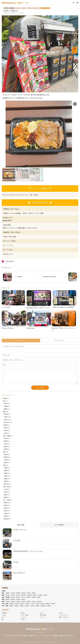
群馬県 (6, 425)
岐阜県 (6, 462)
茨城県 (6, 430)
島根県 (17, 604)
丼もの (29, 8)
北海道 (5, 398)
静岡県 (6, 454)
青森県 (8, 593)
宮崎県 (6, 516)
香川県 (6, 492)
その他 (23, 619)
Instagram (42, 632)
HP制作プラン (33, 636)
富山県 (6, 438)
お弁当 (24, 8)
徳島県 (6, 495)
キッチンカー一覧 (45, 8)
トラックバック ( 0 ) (59, 340)
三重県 (6, 460)
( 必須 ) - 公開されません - (13, 360)
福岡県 (6, 503)
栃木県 (6, 428)
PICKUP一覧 (9, 636)
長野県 (6, 449)
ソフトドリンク (63, 615)
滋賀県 (6, 470)
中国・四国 (6, 487)
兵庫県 (6, 479)
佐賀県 (6, 505)
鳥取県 (11, 604)
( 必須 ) (7, 355)
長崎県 (6, 508)
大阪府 (6, 476)
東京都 (6, 8)
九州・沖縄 (6, 500)
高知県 (53, 604)
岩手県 (6, 403)
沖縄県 (49, 606)
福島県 (6, 409)
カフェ (4, 617)
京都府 (6, 473)
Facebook (38, 632)
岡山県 (22, 604)
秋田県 (23, 593)
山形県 (28, 593)
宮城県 (6, 406)
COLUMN (18, 636)
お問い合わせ (70, 636)
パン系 (4, 615)
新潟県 (6, 441)
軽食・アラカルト (64, 617)
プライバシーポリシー (45, 636)
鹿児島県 (6, 519)
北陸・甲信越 (7, 436)
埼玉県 (6, 420)
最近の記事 (21, 525)
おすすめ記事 (59, 525)
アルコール (24, 617)
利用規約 (55, 636)
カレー (42, 613)
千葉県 (6, 417)
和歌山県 (6, 484)
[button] (75, 104)
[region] (40, 141)
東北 (4, 401)
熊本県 (6, 511)
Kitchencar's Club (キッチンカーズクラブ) (34, 642)
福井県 (6, 446)
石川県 (6, 444)
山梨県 (6, 433)
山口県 (6, 489)
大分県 (6, 513)
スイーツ (42, 617)
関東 (12, 8)
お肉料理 (18, 8)
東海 (4, 452)
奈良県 (6, 481)
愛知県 (6, 457)
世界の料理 (43, 615)
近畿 (4, 465)
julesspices (10, 261)
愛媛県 (6, 497)
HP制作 (25, 636)
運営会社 (62, 636)
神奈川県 (6, 422)
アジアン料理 (36, 8)
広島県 (27, 604)
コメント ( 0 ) (21, 340)
